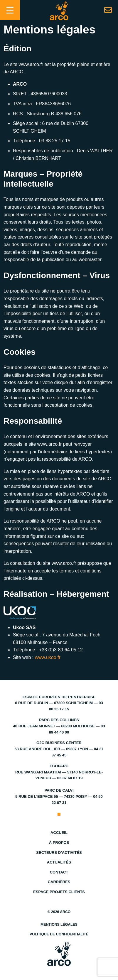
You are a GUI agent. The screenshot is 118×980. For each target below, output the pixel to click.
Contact (59, 872)
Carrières (59, 882)
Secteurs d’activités (59, 853)
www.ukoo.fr (48, 657)
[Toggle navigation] (10, 10)
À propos (59, 843)
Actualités (59, 862)
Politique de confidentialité (59, 934)
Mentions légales (59, 925)
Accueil (59, 833)
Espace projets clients (59, 892)
